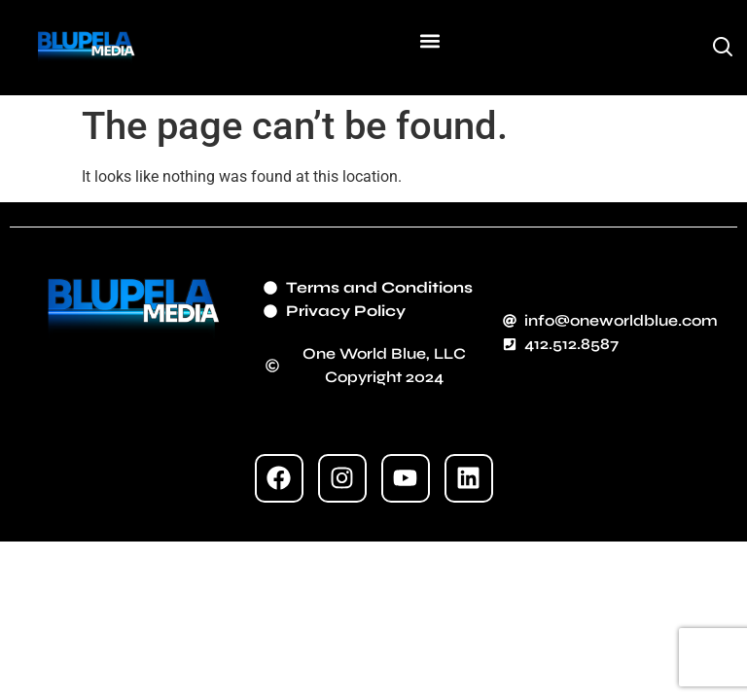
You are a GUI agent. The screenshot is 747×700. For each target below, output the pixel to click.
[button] (429, 40)
